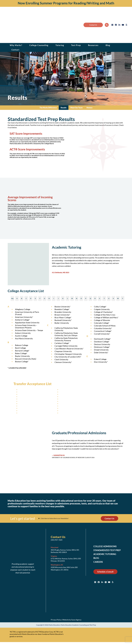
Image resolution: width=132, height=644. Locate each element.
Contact (15, 50)
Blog (108, 45)
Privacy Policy (56, 620)
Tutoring (60, 45)
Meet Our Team (76, 108)
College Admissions (105, 546)
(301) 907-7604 (57, 540)
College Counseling (39, 45)
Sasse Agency (76, 620)
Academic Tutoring (105, 554)
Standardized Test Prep (107, 550)
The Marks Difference (48, 108)
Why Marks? (16, 45)
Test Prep (76, 45)
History (89, 108)
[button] (107, 25)
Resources (93, 45)
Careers (98, 562)
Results (64, 108)
